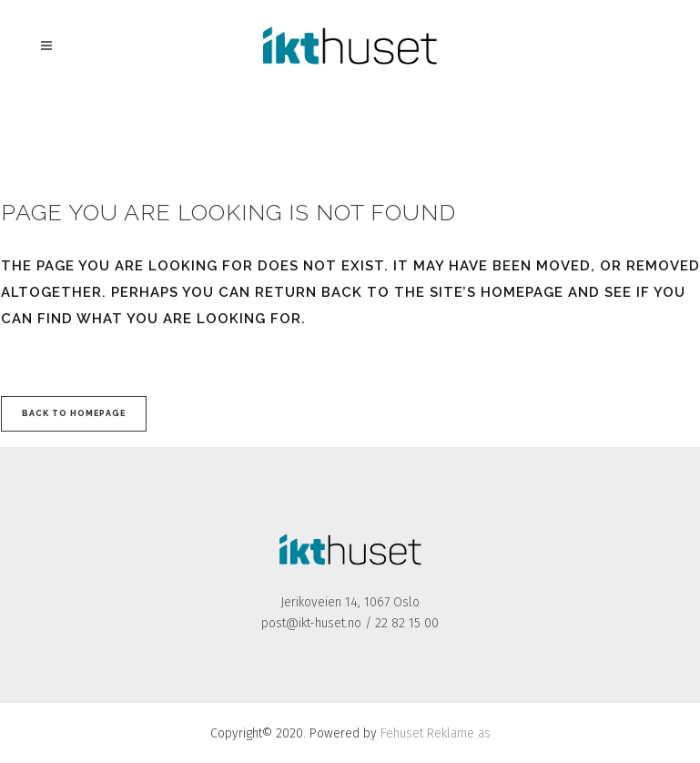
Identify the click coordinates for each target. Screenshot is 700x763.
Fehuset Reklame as (436, 733)
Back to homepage (74, 413)
